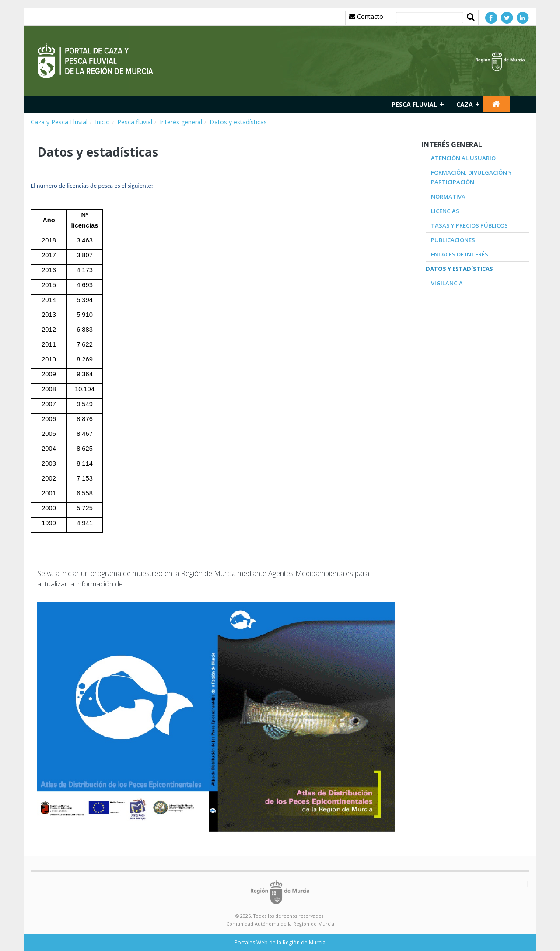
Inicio (102, 122)
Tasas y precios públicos (469, 225)
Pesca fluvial (414, 104)
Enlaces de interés (460, 254)
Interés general (181, 122)
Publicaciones (453, 240)
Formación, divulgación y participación (471, 177)
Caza (465, 104)
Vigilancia (447, 283)
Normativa (448, 197)
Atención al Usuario (463, 158)
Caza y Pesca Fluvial (59, 122)
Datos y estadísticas (238, 122)
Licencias (445, 211)
